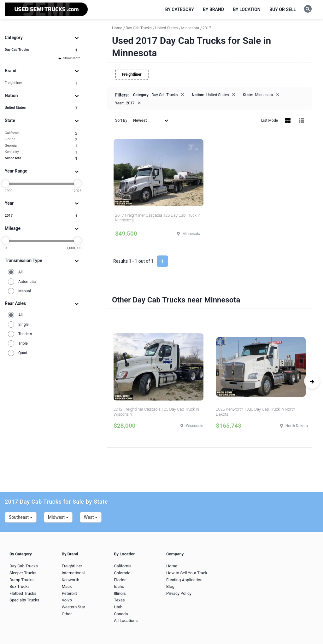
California (41, 133)
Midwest (58, 517)
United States (41, 108)
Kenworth (70, 580)
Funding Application (184, 580)
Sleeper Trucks (23, 573)
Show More (69, 58)
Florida (41, 140)
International (73, 573)
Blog (170, 586)
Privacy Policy (179, 593)
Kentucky (41, 152)
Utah (118, 607)
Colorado (122, 573)
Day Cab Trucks (41, 50)
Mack (67, 586)
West (91, 517)
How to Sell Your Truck (187, 573)
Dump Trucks (21, 580)
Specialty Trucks (24, 600)
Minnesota (41, 158)
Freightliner (41, 83)
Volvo (67, 600)
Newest (151, 120)
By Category (180, 9)
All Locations (126, 621)
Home (172, 566)
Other (67, 614)
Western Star (73, 607)
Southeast (21, 517)
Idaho (119, 586)
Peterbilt (69, 593)
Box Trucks (20, 586)
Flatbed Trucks (23, 593)
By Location (247, 9)
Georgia (41, 146)
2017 (41, 216)
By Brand (213, 9)
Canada (121, 614)
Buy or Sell (283, 9)
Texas (119, 600)
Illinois (120, 593)
